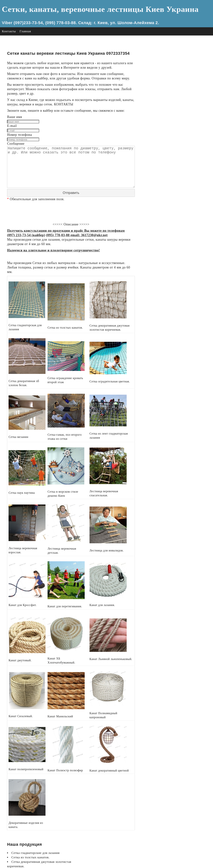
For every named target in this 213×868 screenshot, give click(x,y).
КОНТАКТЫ (77, 105)
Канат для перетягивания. (172, 152)
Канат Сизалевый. (167, 174)
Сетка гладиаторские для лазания (178, 53)
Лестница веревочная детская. (175, 138)
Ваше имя (15, 118)
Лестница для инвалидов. (172, 143)
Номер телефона (20, 136)
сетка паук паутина (167, 116)
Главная (25, 31)
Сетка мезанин (164, 93)
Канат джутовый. (166, 161)
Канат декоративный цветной (175, 197)
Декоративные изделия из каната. (178, 201)
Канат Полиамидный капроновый (178, 183)
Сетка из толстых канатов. (173, 57)
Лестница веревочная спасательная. (180, 129)
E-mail (12, 127)
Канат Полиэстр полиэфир (173, 192)
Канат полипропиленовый (172, 188)
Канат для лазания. (167, 156)
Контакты (9, 31)
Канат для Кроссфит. (169, 147)
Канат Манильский (167, 179)
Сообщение (16, 145)
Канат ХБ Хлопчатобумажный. (176, 165)
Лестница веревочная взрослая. (176, 134)
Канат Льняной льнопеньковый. (177, 170)
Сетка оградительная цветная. (175, 89)
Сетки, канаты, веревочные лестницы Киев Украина (94, 9)
